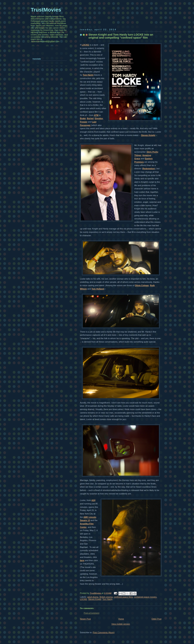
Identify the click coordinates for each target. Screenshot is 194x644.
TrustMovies (96, 593)
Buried (90, 118)
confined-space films (123, 597)
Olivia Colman (142, 285)
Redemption (149, 169)
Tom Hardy (88, 75)
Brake (83, 118)
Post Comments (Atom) (104, 632)
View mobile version (121, 624)
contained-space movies (145, 597)
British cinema (106, 597)
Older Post (156, 619)
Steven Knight (148, 135)
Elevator (99, 118)
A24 (93, 500)
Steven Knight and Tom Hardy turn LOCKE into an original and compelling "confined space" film (121, 36)
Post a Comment (92, 613)
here (82, 560)
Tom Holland (98, 289)
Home (121, 619)
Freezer (84, 122)
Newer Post (85, 619)
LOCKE (85, 45)
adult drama (93, 597)
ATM (96, 115)
